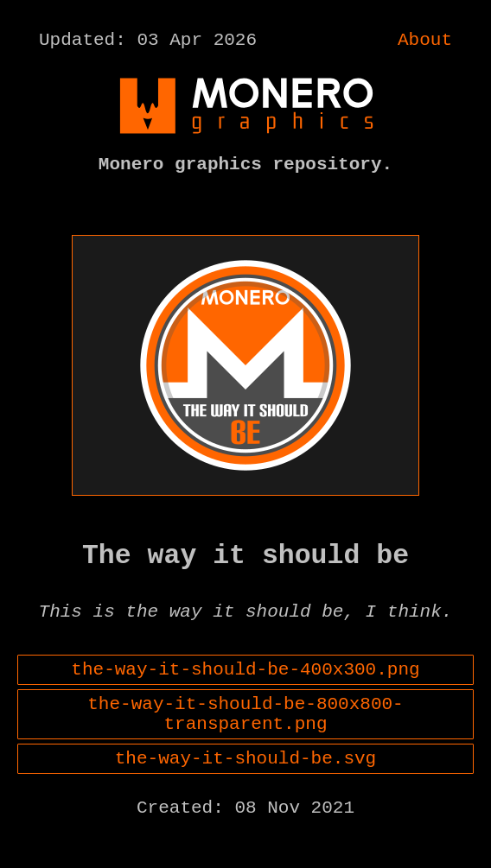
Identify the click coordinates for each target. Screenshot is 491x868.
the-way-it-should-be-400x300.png (245, 696)
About (425, 42)
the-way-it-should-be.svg (245, 798)
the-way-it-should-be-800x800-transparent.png (245, 747)
